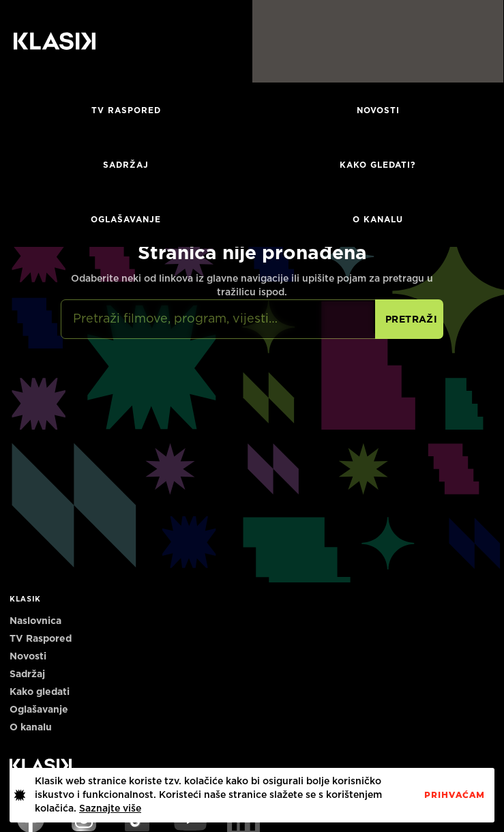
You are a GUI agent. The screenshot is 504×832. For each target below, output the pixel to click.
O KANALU (378, 220)
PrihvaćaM (455, 795)
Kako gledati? (378, 165)
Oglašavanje (126, 220)
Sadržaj (126, 165)
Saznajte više (110, 809)
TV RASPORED (126, 110)
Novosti (378, 110)
